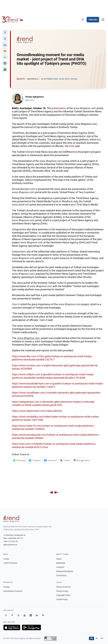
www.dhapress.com (85, 108)
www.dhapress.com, (23, 274)
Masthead (61, 563)
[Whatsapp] (6, 615)
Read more (29, 100)
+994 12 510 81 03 (11, 541)
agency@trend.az (10, 545)
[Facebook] (12, 615)
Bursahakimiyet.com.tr (25, 189)
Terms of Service (63, 587)
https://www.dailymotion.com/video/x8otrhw (37, 411)
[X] (18, 615)
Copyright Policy (63, 595)
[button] (5, 33)
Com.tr (16, 304)
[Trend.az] (13, 20)
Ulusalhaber (32, 210)
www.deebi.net (20, 205)
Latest (6, 559)
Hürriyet (30, 152)
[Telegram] (31, 615)
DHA (72, 146)
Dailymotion (19, 252)
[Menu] (103, 20)
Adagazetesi (19, 229)
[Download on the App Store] (12, 627)
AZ (97, 638)
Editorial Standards (65, 571)
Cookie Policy (62, 599)
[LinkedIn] (37, 615)
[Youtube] (24, 615)
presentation (59, 108)
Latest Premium (10, 563)
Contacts (60, 567)
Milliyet (29, 180)
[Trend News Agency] (11, 519)
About (59, 559)
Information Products (13, 591)
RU (102, 638)
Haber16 (62, 283)
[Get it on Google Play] (31, 627)
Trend (15, 118)
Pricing (6, 587)
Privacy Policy (62, 591)
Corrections (61, 575)
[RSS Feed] (43, 615)
